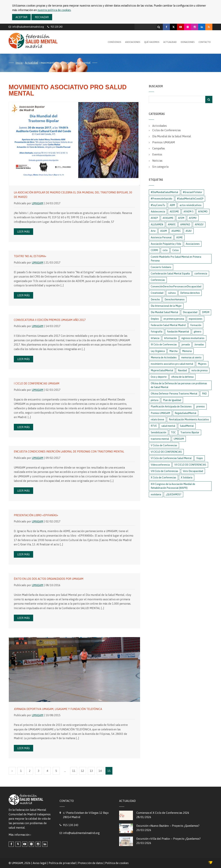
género (198, 332)
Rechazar (42, 17)
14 (100, 771)
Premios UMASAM (164, 142)
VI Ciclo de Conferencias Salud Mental (171, 458)
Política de (117, 863)
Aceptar (21, 17)
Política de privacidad (62, 863)
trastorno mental (160, 439)
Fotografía (157, 332)
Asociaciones (133, 42)
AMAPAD (185, 225)
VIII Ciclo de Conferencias (164, 471)
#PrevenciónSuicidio (162, 199)
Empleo (155, 319)
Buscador (156, 86)
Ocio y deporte (159, 377)
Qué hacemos (152, 42)
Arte (153, 231)
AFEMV (193, 218)
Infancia (155, 338)
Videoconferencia (160, 465)
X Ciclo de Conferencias (163, 478)
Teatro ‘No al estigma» (30, 256)
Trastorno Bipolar (190, 432)
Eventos (157, 154)
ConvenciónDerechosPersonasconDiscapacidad (176, 287)
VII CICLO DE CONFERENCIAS (190, 465)
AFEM (181, 218)
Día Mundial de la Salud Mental (172, 136)
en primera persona (174, 319)
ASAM (164, 231)
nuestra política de (54, 10)
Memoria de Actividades (164, 357)
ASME (179, 237)
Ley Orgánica (158, 351)
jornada (186, 345)
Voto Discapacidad (193, 471)
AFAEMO (203, 212)
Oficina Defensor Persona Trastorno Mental (174, 394)
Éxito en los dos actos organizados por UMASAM (49, 579)
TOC (173, 432)
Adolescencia (158, 212)
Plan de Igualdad (172, 400)
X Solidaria (187, 478)
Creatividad (157, 293)
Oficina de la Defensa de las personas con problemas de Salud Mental (179, 385)
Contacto (205, 42)
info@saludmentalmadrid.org (28, 27)
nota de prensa (200, 370)
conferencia (201, 274)
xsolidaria (156, 494)
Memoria (187, 351)
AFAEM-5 (188, 212)
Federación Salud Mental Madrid (168, 325)
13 (91, 771)
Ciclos (176, 250)
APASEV (199, 225)
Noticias (157, 161)
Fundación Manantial (178, 332)
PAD (204, 394)
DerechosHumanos (175, 299)
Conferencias (158, 280)
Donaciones (188, 42)
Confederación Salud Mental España (170, 274)
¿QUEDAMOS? (174, 494)
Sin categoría (160, 167)
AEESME (174, 212)
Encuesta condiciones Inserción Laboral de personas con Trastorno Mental (69, 451)
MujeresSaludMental (162, 370)
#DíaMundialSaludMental (164, 192)
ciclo (165, 250)
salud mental (168, 426)
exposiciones (196, 319)
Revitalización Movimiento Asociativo (189, 419)
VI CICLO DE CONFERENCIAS (166, 452)
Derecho (155, 299)
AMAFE (172, 225)
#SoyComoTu (158, 205)
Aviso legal (40, 863)
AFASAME (168, 218)
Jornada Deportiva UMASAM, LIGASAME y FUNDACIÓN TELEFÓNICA (58, 709)
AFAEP (154, 218)
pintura (155, 400)
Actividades (160, 126)
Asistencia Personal (161, 237)
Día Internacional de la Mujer (166, 306)
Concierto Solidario (161, 267)
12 (83, 771)
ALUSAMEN (157, 225)
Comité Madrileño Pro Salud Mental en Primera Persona (176, 259)
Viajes (200, 458)
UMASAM (38, 203)
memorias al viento (191, 357)
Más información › (20, 835)
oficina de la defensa (182, 377)
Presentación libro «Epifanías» (36, 515)
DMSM (206, 312)
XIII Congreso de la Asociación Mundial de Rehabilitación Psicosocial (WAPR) (173, 486)
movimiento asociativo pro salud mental (172, 364)
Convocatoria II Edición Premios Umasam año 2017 (50, 320)
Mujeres (202, 364)
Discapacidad (190, 312)
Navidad (182, 370)
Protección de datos (90, 863)
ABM (172, 205)
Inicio (19, 63)
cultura (172, 293)
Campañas (159, 148)
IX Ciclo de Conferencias (164, 345)
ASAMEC (176, 231)
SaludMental (187, 426)
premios (201, 407)
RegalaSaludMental (186, 413)
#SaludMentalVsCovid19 (190, 199)
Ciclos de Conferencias (167, 130)
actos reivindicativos (191, 205)
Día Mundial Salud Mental (164, 312)
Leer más (23, 232)
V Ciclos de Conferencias (164, 445)
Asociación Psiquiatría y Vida (166, 244)
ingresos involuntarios (193, 338)
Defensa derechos (190, 293)
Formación (196, 325)
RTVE (154, 426)
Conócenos (114, 42)
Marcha (173, 351)
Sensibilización (158, 432)
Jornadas (199, 345)
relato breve (157, 419)
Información (170, 338)
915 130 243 (71, 825)
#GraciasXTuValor (193, 192)
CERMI (154, 250)
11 (74, 771)
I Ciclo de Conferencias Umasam (37, 383)
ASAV (189, 231)
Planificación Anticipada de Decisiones (171, 407)
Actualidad (170, 42)
